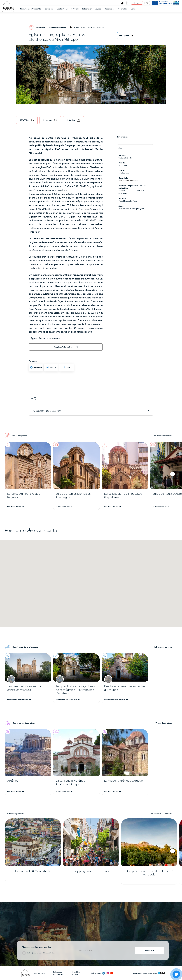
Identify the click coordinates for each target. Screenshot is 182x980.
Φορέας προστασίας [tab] (47, 411)
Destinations (62, 9)
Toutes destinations (164, 723)
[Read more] (28, 495)
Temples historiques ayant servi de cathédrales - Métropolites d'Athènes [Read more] (76, 690)
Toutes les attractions (163, 436)
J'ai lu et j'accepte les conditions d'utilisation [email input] (41, 953)
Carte (133, 9)
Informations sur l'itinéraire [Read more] (18, 699)
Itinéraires (49, 9)
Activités (75, 9)
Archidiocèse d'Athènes (128, 181)
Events (127, 3)
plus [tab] (120, 148)
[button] (91, 97)
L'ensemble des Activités (162, 814)
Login (137, 3)
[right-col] (126, 36)
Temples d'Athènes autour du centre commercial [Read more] (26, 688)
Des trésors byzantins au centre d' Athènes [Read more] (125, 688)
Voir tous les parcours (163, 647)
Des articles (109, 9)
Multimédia (123, 9)
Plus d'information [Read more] (14, 506)
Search (122, 3)
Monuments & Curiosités (31, 9)
